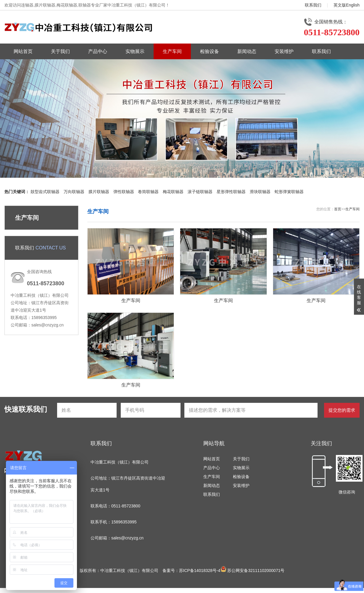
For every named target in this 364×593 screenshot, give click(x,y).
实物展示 (135, 51)
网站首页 (23, 51)
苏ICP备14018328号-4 (200, 570)
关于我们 (60, 51)
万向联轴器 (74, 192)
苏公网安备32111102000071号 (253, 570)
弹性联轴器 (124, 192)
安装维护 (284, 51)
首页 (338, 209)
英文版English (347, 5)
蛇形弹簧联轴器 (289, 192)
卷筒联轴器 (148, 192)
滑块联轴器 (260, 192)
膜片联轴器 (99, 192)
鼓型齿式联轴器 (45, 192)
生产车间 (172, 51)
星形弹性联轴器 (231, 192)
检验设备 (210, 51)
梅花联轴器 (173, 192)
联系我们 (313, 5)
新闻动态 (247, 51)
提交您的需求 (342, 410)
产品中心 (98, 51)
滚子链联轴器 (200, 192)
